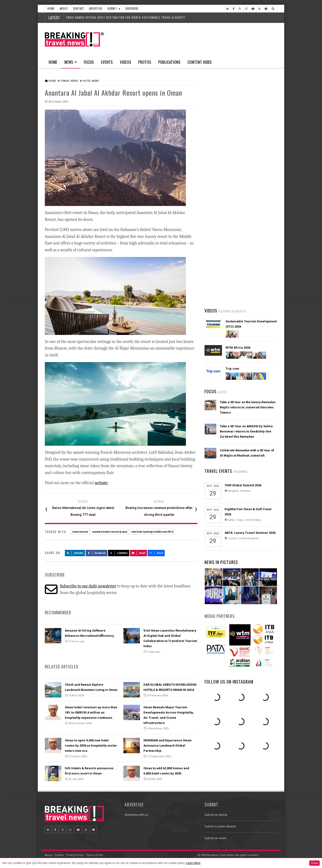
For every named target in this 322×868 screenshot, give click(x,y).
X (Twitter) (119, 553)
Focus (89, 62)
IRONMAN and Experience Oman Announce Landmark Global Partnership (167, 746)
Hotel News (91, 81)
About (64, 9)
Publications (169, 62)
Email (139, 553)
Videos (125, 62)
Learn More (193, 863)
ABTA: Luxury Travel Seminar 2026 (250, 533)
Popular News (259, 178)
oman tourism (80, 532)
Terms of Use (95, 855)
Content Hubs (200, 62)
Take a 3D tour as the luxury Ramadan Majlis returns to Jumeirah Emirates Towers (248, 407)
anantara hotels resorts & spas (110, 532)
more (156, 553)
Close (314, 863)
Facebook (97, 553)
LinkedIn (75, 553)
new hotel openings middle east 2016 (152, 532)
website (101, 483)
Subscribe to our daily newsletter (88, 586)
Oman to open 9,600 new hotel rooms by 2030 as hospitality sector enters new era (91, 746)
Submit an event (215, 838)
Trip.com (232, 369)
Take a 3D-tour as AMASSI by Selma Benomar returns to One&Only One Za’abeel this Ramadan (246, 431)
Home (51, 9)
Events (107, 62)
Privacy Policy (75, 855)
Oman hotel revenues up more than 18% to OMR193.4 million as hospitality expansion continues (91, 712)
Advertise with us (136, 815)
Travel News (69, 81)
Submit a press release (220, 826)
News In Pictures (221, 562)
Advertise (96, 9)
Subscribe (132, 9)
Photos (145, 62)
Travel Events (218, 471)
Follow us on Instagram (229, 682)
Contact (79, 9)
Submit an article (216, 815)
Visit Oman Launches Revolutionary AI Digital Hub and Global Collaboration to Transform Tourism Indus (248, 264)
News (71, 64)
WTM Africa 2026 (238, 348)
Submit (114, 9)
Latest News (223, 178)
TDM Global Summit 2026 (243, 485)
